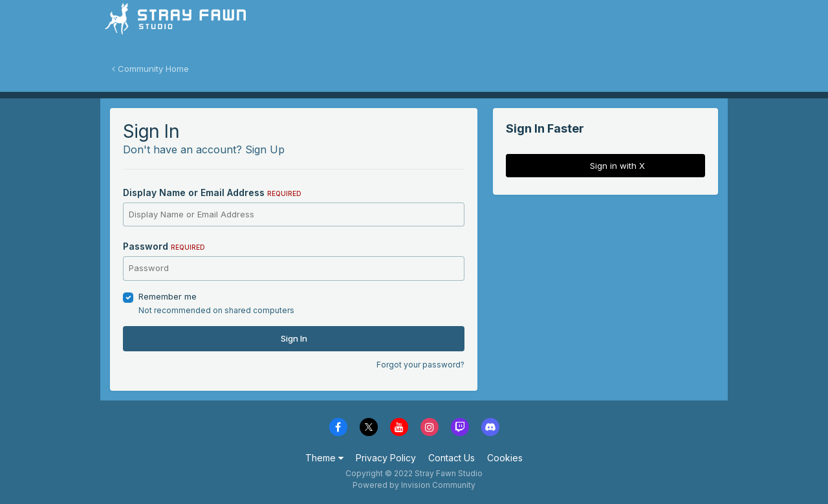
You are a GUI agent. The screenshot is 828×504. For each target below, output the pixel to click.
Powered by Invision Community (414, 485)
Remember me (168, 296)
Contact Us (452, 458)
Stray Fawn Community (178, 26)
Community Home (150, 69)
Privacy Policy (386, 458)
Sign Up (265, 149)
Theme (324, 458)
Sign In (294, 338)
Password (164, 246)
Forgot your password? (420, 365)
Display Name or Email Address (212, 192)
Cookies (505, 458)
